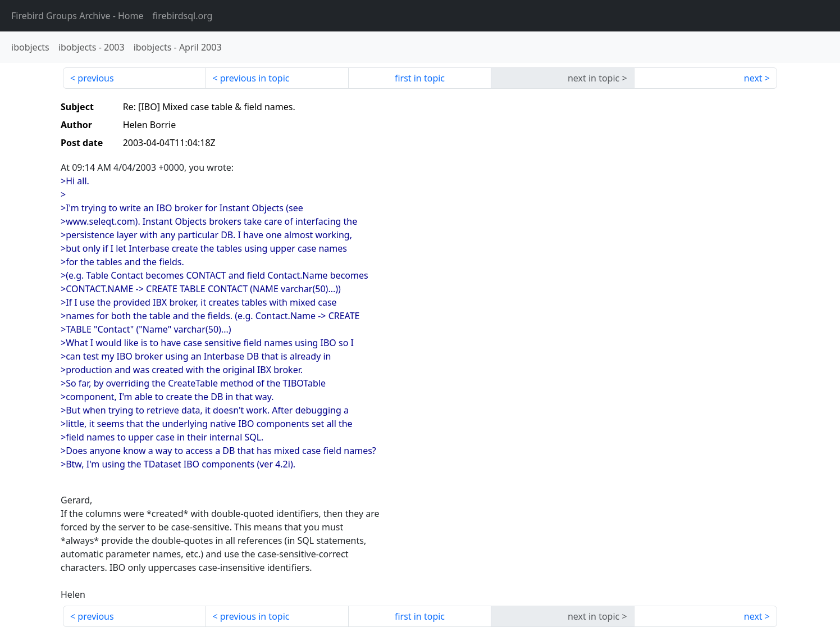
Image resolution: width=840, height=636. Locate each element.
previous (95, 78)
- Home (77, 16)
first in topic (420, 78)
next (753, 78)
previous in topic (255, 78)
